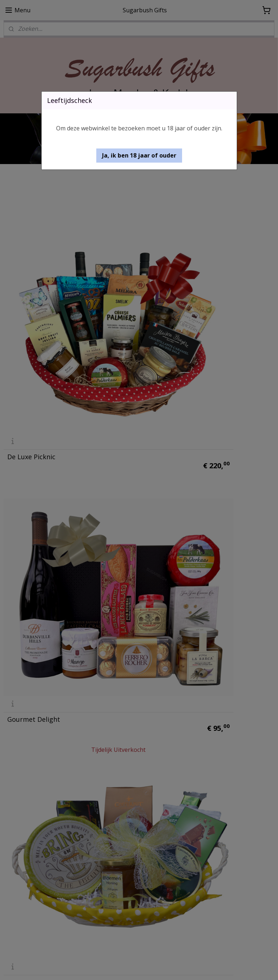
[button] (139, 156)
